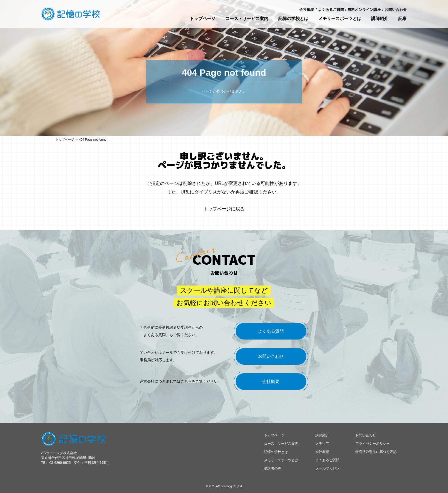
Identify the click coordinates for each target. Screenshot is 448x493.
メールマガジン (327, 468)
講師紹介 (380, 18)
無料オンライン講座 (364, 10)
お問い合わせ (396, 10)
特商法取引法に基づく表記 (376, 452)
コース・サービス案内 (247, 18)
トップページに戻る (224, 209)
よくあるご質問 (331, 10)
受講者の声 (273, 468)
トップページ (203, 18)
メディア (322, 444)
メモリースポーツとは (340, 18)
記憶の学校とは (293, 18)
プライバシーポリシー (373, 444)
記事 (403, 18)
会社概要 (307, 10)
